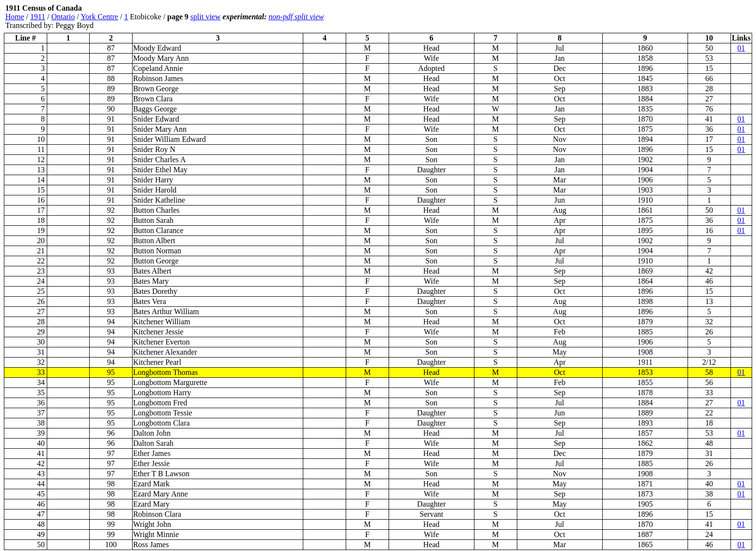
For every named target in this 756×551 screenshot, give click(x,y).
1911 (38, 17)
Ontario (63, 17)
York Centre (99, 17)
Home (15, 17)
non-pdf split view (296, 17)
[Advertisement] (694, 17)
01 (741, 48)
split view (206, 17)
